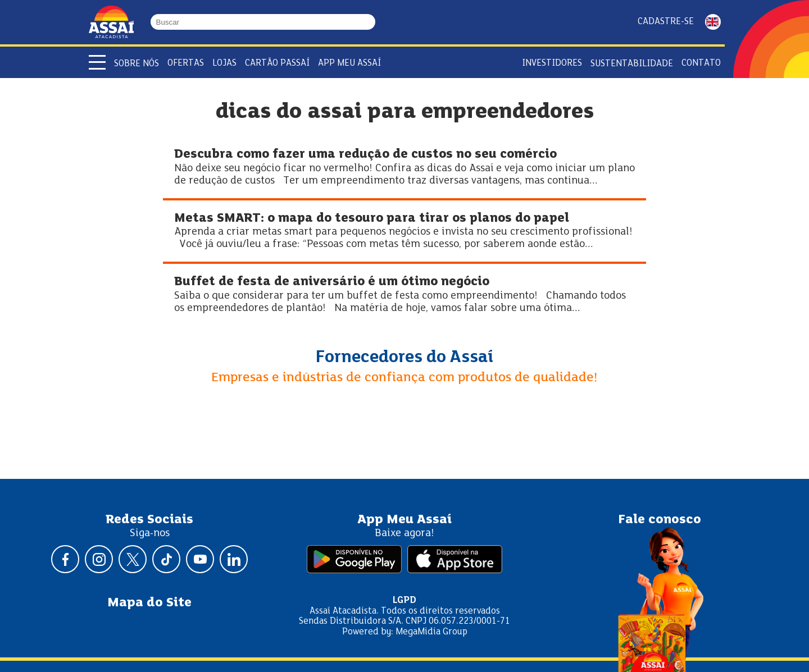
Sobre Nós (137, 64)
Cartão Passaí (277, 63)
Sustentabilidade (632, 64)
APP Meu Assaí (349, 63)
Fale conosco (660, 520)
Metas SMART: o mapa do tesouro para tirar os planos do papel (372, 219)
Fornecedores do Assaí (404, 358)
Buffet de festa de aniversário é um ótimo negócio (332, 282)
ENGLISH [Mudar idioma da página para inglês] (713, 22)
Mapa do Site (149, 603)
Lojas (224, 63)
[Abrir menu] (97, 62)
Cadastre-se (666, 22)
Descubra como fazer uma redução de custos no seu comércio (365, 155)
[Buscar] (370, 22)
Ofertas (186, 63)
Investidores (552, 63)
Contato (701, 63)
